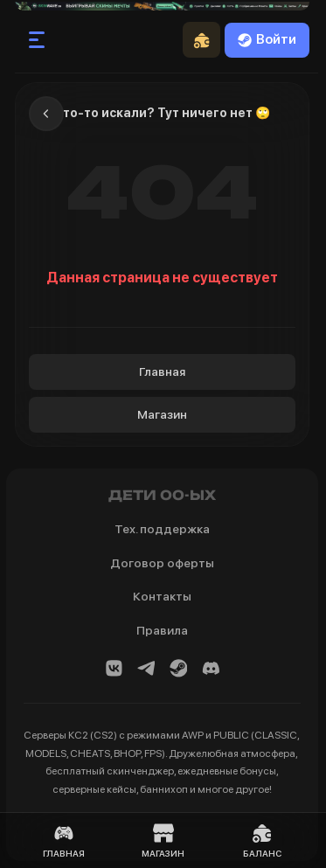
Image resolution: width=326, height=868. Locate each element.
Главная (162, 372)
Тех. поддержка (162, 529)
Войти (267, 39)
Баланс (262, 840)
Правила (162, 630)
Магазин (162, 414)
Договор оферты (162, 563)
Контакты (162, 596)
